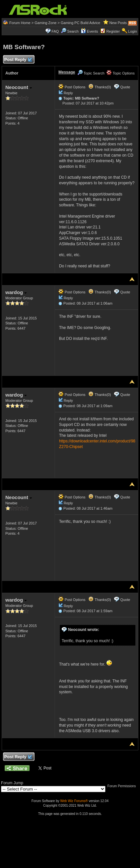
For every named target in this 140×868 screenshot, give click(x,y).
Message (67, 72)
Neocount (18, 87)
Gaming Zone (46, 23)
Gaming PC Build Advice (80, 23)
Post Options (72, 87)
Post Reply (18, 60)
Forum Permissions (123, 786)
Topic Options (121, 73)
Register (113, 31)
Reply (68, 93)
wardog (16, 292)
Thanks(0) (99, 87)
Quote (125, 87)
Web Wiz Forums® (74, 801)
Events (89, 31)
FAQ (55, 31)
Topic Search (91, 73)
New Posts (118, 23)
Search (73, 31)
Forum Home (20, 23)
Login (133, 31)
